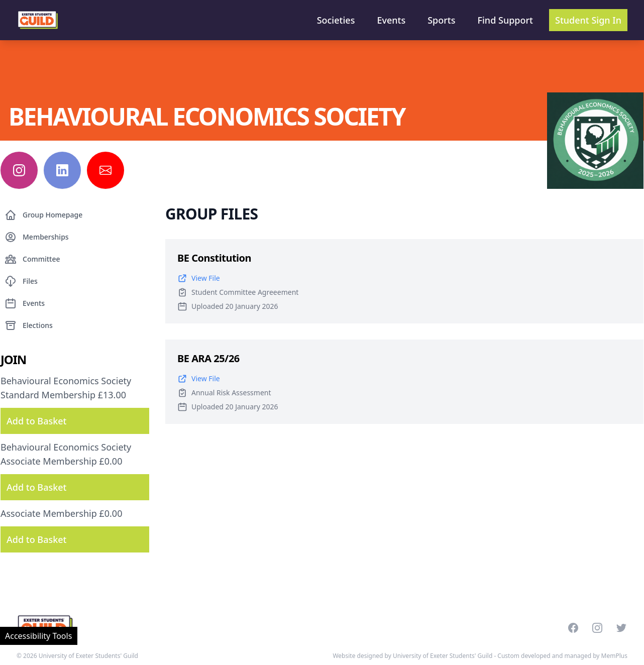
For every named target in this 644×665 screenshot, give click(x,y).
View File (199, 278)
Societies (336, 20)
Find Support (506, 20)
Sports (441, 20)
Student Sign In (588, 20)
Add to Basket (36, 421)
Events (391, 20)
